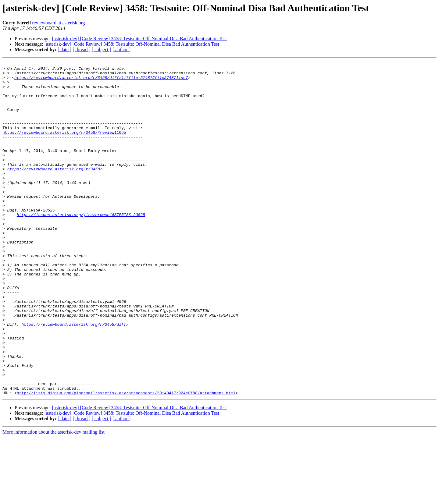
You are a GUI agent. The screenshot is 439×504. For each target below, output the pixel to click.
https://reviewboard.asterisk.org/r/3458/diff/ (75, 377)
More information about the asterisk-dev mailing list (54, 499)
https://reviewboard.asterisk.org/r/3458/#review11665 (64, 147)
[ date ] (64, 50)
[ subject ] (102, 50)
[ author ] (122, 50)
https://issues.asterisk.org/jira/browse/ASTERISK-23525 (81, 246)
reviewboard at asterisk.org (58, 23)
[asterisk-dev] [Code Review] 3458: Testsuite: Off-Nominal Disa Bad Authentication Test (139, 39)
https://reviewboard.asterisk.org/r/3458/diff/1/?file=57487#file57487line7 (101, 81)
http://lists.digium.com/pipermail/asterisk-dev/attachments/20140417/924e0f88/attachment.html (126, 460)
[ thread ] (82, 50)
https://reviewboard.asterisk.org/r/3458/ (55, 191)
